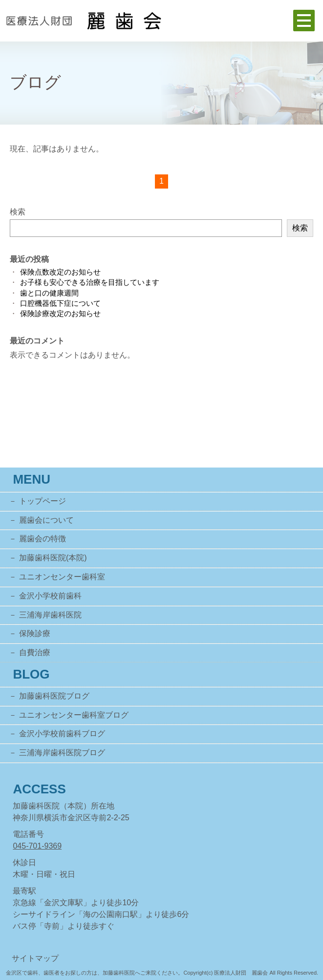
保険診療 (35, 633)
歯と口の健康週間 (49, 293)
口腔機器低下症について (60, 303)
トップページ (43, 501)
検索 (18, 212)
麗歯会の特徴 (43, 539)
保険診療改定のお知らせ (60, 313)
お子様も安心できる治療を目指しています (90, 282)
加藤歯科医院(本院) (53, 558)
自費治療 (35, 652)
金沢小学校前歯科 (50, 596)
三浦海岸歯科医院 (50, 615)
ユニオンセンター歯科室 (62, 577)
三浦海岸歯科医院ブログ (62, 753)
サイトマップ (35, 958)
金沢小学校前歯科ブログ (62, 734)
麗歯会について (46, 520)
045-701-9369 (37, 846)
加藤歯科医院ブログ (54, 696)
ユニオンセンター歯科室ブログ (74, 715)
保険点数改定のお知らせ (60, 272)
